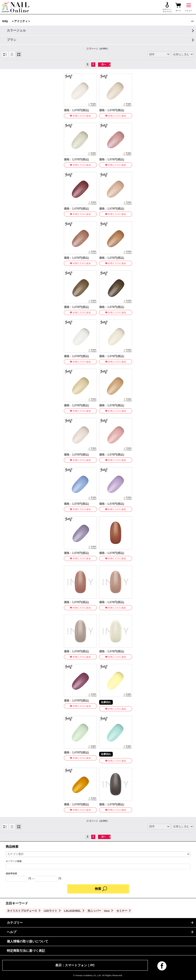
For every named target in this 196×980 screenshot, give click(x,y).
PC (92, 965)
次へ (104, 64)
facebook (162, 966)
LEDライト (51, 911)
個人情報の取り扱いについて (28, 941)
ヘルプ (12, 932)
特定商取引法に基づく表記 (26, 951)
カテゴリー (15, 923)
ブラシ (12, 40)
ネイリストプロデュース (22, 911)
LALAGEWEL (73, 911)
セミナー (122, 911)
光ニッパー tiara (99, 911)
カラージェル (16, 30)
